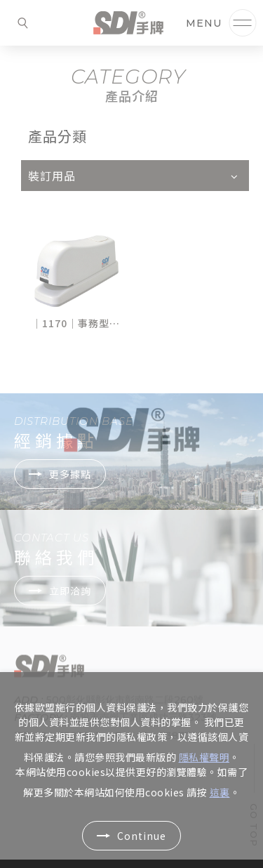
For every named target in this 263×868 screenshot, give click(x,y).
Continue (142, 836)
